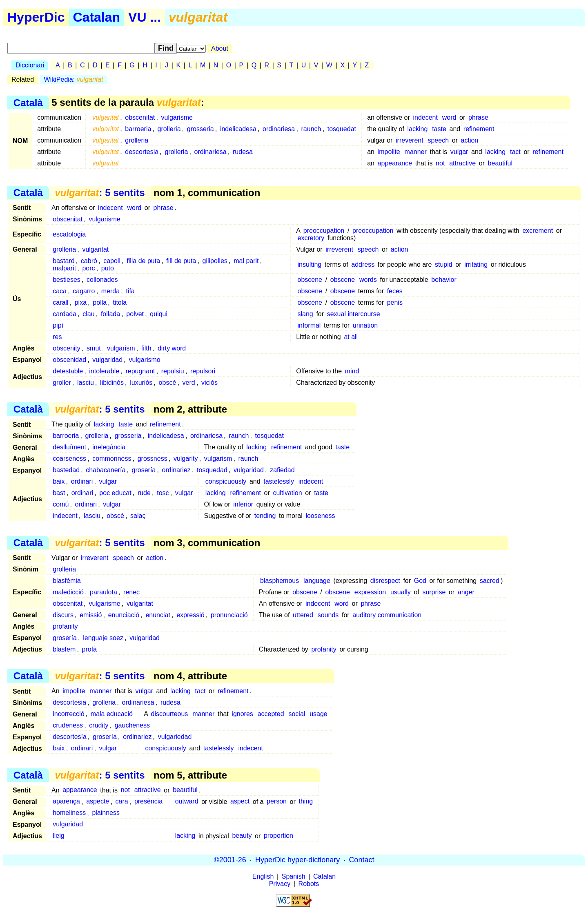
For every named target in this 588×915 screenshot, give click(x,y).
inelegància (109, 447)
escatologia (69, 234)
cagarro (84, 291)
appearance (395, 163)
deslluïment (69, 447)
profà (89, 649)
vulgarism (121, 348)
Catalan (97, 17)
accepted (271, 714)
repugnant (140, 371)
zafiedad (282, 470)
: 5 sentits (100, 193)
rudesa (243, 152)
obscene (310, 280)
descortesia (142, 152)
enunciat (158, 615)
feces (395, 291)
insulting (310, 264)
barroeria (138, 129)
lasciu (86, 383)
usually (401, 592)
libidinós (112, 383)
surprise (434, 592)
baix (59, 481)
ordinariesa (279, 129)
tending (265, 516)
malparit (64, 268)
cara (122, 802)
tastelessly (279, 481)
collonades (102, 280)
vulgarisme (177, 117)
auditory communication (387, 615)
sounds (328, 615)
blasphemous (280, 581)
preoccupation (324, 231)
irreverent (410, 140)
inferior (243, 504)
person (277, 802)
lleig (58, 836)
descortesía (70, 737)
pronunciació (229, 615)
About (220, 48)
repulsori (203, 371)
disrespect (385, 581)
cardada (65, 314)
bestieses (67, 280)
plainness (106, 813)
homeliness (69, 813)
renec (131, 592)
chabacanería (106, 470)
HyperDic (36, 17)
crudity (99, 725)
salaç (138, 516)
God (420, 581)
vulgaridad (107, 360)
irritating (476, 264)
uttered (303, 615)
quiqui (159, 314)
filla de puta (143, 261)
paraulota (104, 592)
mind (352, 371)
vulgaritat (95, 249)
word (449, 117)
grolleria (169, 129)
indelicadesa (238, 129)
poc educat (115, 493)
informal (309, 325)
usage (318, 714)
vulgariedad (175, 737)
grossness (153, 459)
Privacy (280, 884)
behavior (444, 280)
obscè (168, 383)
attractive (462, 163)
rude (144, 493)
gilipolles (215, 261)
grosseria (200, 129)
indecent (425, 117)
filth (146, 348)
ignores (242, 714)
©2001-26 (230, 860)
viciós (209, 383)
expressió (190, 615)
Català (28, 102)
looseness (320, 516)
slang (305, 314)
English (263, 876)
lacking (418, 129)
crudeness (68, 725)
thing (306, 802)
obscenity (67, 348)
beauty (242, 836)
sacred (490, 581)
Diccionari (30, 65)
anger (466, 592)
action (470, 140)
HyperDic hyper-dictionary (297, 860)
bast (59, 493)
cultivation (287, 493)
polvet (135, 314)
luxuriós (141, 383)
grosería (144, 470)
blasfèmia (67, 581)
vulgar (459, 152)
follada (110, 314)
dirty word (172, 348)
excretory (311, 238)
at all (351, 337)
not (440, 163)
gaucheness (132, 725)
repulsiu (173, 371)
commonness (112, 459)
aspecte (98, 802)
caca (60, 291)
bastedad (66, 470)
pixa (81, 302)
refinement (479, 129)
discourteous (170, 714)
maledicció (68, 592)
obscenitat (140, 117)
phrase (478, 117)
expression (370, 592)
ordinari (82, 481)
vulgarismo (144, 360)
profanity (65, 626)
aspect (240, 802)
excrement (538, 231)
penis (395, 302)
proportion (278, 836)
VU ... (145, 17)
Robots (309, 884)
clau (88, 314)
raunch (311, 129)
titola (120, 302)
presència (148, 802)
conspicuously (226, 481)
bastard (63, 261)
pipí (58, 325)
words (368, 280)
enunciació (124, 615)
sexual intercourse (354, 314)
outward (187, 802)
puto (108, 268)
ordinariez (176, 470)
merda (110, 291)
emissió (91, 615)
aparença (66, 802)
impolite (389, 152)
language (317, 581)
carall (60, 302)
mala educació (112, 714)
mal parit (246, 261)
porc (88, 268)
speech (438, 140)
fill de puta (181, 261)
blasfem (64, 649)
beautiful (500, 163)
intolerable (104, 371)
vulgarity (186, 459)
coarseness (69, 459)
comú (61, 504)
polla (100, 302)
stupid (444, 264)
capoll (112, 261)
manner (416, 152)
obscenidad (69, 360)
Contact (361, 860)
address (363, 264)
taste (439, 129)
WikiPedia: (74, 79)
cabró (89, 261)
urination (365, 325)
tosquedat (342, 129)
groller (62, 383)
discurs (63, 615)
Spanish (294, 876)
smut (94, 348)
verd (189, 383)
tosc (163, 493)
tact (515, 152)
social (297, 714)
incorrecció (68, 714)
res (57, 337)
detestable (68, 371)
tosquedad (212, 470)
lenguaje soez (103, 638)
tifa (130, 291)
